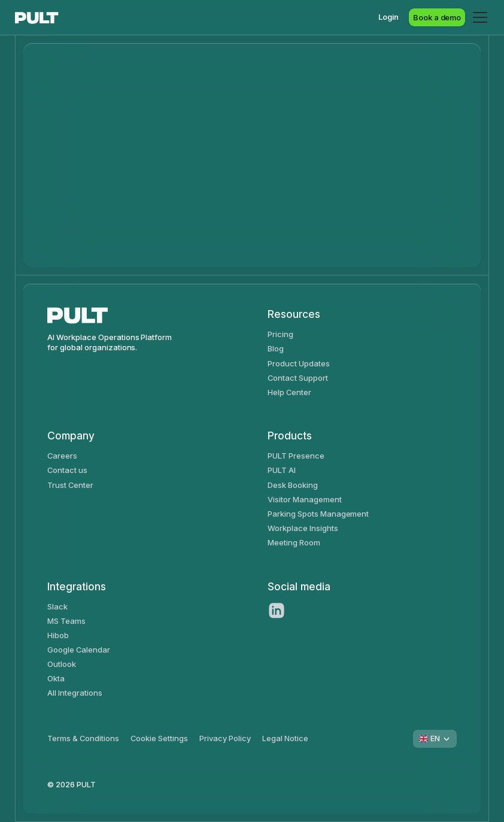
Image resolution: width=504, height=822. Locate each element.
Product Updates (299, 363)
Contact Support (298, 378)
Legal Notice (285, 738)
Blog (276, 348)
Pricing (280, 334)
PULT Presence (296, 456)
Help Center (289, 392)
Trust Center (70, 485)
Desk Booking (293, 485)
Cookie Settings (159, 738)
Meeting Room (294, 542)
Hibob (58, 635)
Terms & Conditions (83, 738)
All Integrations (75, 693)
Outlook (62, 664)
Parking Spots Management (318, 514)
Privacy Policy (225, 738)
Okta (56, 678)
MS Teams (66, 621)
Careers (62, 456)
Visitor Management (304, 499)
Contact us (67, 470)
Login (388, 17)
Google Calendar (79, 650)
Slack (57, 606)
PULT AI (282, 470)
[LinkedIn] (277, 611)
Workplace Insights (303, 528)
